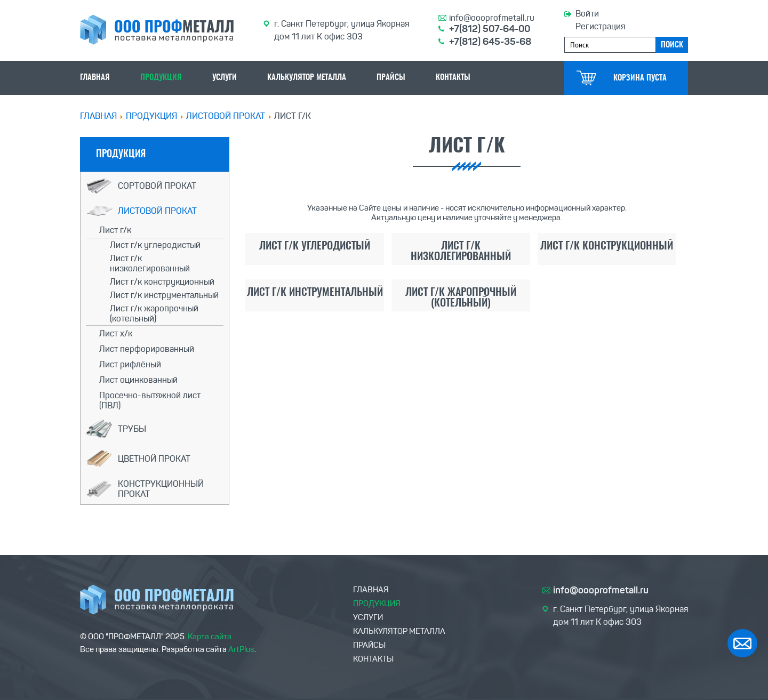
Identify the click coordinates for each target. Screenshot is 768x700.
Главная (98, 116)
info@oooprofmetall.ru (492, 18)
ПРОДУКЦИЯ (151, 116)
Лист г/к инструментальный (164, 295)
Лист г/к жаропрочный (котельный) (154, 313)
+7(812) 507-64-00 (490, 29)
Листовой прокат (226, 116)
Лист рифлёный (130, 364)
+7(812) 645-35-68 (490, 42)
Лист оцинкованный (138, 380)
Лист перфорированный (147, 349)
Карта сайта (210, 637)
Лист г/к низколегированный (150, 263)
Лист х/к (116, 333)
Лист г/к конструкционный (162, 282)
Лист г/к (115, 230)
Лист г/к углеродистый (155, 245)
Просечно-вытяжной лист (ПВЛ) (150, 400)
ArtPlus (241, 649)
